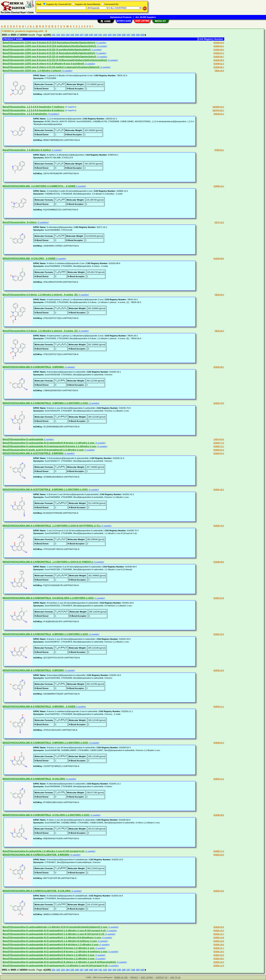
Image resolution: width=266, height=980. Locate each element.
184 (68, 35)
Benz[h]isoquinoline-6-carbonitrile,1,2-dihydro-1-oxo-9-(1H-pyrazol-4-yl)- (44, 851)
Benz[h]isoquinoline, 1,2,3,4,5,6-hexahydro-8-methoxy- (34, 110)
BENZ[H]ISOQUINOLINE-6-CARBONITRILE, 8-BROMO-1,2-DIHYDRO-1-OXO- (46, 634)
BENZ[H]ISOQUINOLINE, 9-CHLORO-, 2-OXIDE (29, 258)
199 (138, 35)
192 (105, 35)
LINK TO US (175, 978)
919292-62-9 (219, 43)
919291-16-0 (219, 962)
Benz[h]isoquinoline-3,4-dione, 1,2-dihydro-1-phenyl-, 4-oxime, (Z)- (40, 331)
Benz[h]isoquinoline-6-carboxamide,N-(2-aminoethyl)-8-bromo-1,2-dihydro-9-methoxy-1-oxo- (55, 951)
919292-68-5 (219, 60)
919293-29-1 (219, 367)
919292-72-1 (219, 446)
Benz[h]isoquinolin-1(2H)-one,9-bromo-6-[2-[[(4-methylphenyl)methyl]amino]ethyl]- (50, 46)
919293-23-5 (219, 855)
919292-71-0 (219, 443)
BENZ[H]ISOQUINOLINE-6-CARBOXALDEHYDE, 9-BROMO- (36, 855)
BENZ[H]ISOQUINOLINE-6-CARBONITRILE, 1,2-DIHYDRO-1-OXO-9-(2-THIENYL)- (48, 562)
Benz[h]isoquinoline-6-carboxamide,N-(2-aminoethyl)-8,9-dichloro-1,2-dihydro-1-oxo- (51, 944)
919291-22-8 (219, 941)
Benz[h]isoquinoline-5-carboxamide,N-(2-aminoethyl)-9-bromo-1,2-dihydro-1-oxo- (49, 443)
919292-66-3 (219, 50)
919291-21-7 (219, 948)
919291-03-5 (219, 634)
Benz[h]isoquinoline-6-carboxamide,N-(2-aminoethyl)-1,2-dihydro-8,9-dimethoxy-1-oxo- (52, 937)
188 (86, 35)
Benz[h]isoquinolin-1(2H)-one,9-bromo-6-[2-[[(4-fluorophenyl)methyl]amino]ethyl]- (49, 43)
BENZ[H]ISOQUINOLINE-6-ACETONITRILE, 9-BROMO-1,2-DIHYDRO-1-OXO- (45, 489)
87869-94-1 (219, 150)
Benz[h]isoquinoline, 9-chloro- (20, 222)
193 (110, 35)
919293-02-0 (219, 927)
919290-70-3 (219, 526)
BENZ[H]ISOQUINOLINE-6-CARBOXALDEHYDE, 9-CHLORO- (37, 891)
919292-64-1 (219, 46)
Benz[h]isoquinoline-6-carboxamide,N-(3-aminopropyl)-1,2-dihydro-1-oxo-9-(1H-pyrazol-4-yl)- (55, 966)
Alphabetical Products (121, 17)
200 (142, 35)
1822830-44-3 (218, 107)
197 (128, 35)
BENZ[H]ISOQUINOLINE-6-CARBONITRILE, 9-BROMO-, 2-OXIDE (39, 706)
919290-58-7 (219, 67)
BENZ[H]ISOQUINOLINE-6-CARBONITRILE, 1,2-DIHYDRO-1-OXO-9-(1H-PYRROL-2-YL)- (52, 526)
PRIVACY (134, 978)
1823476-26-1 (218, 110)
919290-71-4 (219, 851)
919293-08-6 (219, 259)
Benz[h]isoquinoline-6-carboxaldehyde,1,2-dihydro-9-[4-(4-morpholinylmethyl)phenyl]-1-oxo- (55, 927)
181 (54, 35)
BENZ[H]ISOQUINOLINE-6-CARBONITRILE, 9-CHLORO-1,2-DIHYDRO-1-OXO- (46, 815)
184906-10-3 (219, 186)
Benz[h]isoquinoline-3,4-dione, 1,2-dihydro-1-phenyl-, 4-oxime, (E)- (40, 295)
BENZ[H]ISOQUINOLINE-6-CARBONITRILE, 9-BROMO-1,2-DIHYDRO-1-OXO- (46, 743)
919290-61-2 (219, 64)
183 (63, 35)
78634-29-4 (219, 295)
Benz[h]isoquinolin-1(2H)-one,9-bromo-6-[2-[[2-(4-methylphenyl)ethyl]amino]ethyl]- (50, 57)
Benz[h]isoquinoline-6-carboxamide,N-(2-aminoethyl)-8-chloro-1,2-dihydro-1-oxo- (49, 955)
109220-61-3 (219, 114)
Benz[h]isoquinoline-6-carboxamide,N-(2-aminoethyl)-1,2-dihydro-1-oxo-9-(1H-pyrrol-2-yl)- (54, 934)
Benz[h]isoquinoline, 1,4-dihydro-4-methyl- (27, 150)
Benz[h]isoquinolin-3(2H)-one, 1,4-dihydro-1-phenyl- (32, 71)
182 (58, 35)
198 (133, 35)
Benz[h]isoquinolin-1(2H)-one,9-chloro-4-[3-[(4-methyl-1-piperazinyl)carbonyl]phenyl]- (51, 67)
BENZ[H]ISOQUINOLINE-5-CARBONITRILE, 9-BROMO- (34, 367)
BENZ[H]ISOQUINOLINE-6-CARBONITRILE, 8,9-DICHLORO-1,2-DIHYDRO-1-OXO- (48, 598)
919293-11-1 (219, 707)
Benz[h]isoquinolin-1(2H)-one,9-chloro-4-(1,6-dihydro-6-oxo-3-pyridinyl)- (44, 64)
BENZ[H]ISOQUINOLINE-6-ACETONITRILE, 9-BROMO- (33, 453)
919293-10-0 (219, 670)
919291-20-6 (219, 945)
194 (114, 35)
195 (119, 35)
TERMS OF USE (121, 978)
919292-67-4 (219, 53)
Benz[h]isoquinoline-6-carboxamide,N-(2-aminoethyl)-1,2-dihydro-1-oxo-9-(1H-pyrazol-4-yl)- (54, 930)
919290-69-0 (219, 562)
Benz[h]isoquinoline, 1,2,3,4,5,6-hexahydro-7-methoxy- (34, 107)
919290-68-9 (219, 815)
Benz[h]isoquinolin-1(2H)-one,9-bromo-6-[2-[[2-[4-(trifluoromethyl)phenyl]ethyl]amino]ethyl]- (55, 60)
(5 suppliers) (53, 114)
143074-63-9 (219, 439)
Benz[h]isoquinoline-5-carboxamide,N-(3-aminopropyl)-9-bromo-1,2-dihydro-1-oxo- (50, 446)
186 (77, 35)
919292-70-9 (219, 403)
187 (82, 35)
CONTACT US (162, 978)
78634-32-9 (219, 71)
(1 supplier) (101, 43)
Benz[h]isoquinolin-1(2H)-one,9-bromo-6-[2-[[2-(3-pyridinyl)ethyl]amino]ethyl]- (47, 50)
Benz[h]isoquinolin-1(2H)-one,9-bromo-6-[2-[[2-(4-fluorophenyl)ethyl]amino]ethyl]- (49, 53)
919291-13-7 (219, 934)
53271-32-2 (219, 222)
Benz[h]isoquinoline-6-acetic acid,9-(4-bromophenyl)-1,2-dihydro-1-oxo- (43, 450)
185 (72, 35)
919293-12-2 (219, 779)
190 (96, 35)
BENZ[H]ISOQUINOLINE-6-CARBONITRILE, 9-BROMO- (34, 670)
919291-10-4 (219, 931)
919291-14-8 (219, 938)
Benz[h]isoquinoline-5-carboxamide (23, 439)
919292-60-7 (219, 57)
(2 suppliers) (43, 222)
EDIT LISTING (147, 978)
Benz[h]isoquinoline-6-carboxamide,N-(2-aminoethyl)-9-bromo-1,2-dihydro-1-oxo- (49, 959)
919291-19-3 (219, 952)
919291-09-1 (219, 959)
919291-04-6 (219, 598)
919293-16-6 (219, 891)
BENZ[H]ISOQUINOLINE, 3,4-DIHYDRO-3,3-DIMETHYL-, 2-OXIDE (39, 186)
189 (91, 35)
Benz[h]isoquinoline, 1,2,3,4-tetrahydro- (25, 114)
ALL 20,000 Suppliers (146, 17)
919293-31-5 (219, 453)
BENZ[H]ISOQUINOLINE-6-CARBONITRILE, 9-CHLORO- (34, 779)
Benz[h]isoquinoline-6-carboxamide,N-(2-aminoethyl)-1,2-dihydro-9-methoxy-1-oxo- (50, 941)
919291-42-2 (219, 490)
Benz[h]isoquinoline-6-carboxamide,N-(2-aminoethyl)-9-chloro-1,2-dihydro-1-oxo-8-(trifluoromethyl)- (59, 962)
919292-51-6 (219, 450)
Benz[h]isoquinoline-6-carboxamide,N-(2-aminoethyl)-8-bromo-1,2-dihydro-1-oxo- (49, 948)
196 (124, 35)
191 (100, 35)
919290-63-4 (219, 743)
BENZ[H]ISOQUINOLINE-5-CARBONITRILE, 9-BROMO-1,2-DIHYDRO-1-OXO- (46, 403)
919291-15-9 (219, 955)
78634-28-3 (219, 331)
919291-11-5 (219, 966)
